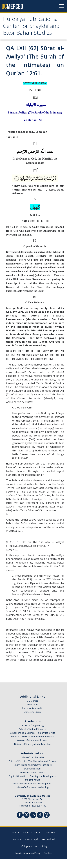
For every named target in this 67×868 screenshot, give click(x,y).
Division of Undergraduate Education (33, 753)
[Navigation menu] (62, 6)
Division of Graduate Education (33, 749)
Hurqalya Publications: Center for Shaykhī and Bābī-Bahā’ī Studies (30, 31)
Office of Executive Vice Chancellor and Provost (33, 770)
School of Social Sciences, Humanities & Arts (33, 742)
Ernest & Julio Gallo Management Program (33, 746)
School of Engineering (33, 734)
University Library (33, 721)
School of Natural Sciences (33, 738)
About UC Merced (32, 841)
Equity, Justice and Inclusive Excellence (33, 774)
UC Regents (26, 855)
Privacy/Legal (31, 848)
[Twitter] (26, 824)
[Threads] (47, 824)
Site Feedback (49, 848)
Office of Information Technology (33, 796)
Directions (50, 841)
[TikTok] (40, 824)
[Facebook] (20, 824)
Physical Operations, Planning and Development (33, 785)
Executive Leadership (33, 717)
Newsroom (33, 714)
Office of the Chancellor (33, 766)
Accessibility (41, 855)
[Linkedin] (33, 824)
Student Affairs (33, 789)
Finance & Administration (33, 781)
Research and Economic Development (33, 793)
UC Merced (33, 710)
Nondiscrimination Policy (28, 862)
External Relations (33, 778)
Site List (48, 862)
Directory (16, 848)
